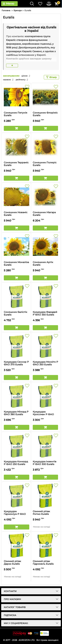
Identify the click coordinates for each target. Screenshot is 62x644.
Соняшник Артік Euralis (45, 265)
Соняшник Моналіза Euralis (17, 265)
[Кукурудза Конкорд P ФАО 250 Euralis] (17, 446)
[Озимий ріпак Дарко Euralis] (17, 546)
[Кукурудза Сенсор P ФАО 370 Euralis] (17, 346)
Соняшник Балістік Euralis (17, 315)
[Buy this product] (17, 128)
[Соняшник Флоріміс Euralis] (45, 97)
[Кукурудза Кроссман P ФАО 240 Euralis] (45, 396)
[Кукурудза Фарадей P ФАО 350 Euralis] (45, 296)
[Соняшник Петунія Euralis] (17, 97)
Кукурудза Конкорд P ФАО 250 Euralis (17, 464)
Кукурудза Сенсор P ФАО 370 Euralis (17, 365)
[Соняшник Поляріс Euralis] (45, 147)
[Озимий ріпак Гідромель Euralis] (45, 546)
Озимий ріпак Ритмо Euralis (45, 514)
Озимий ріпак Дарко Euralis (17, 564)
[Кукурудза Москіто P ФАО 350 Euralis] (45, 346)
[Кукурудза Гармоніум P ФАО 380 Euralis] (17, 496)
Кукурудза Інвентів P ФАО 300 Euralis (45, 464)
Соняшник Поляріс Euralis (45, 165)
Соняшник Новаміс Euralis (17, 215)
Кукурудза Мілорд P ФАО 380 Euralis (17, 415)
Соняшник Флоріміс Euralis (45, 116)
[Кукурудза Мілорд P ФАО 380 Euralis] (17, 396)
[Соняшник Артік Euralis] (45, 247)
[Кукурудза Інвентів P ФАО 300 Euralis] (45, 446)
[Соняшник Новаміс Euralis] (17, 197)
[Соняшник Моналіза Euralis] (17, 247)
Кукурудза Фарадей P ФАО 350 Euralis (45, 315)
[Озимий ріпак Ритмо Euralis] (45, 496)
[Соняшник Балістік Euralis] (17, 296)
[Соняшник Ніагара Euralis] (45, 197)
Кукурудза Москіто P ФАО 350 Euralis (45, 365)
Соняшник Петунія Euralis (17, 116)
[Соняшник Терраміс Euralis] (17, 147)
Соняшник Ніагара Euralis (45, 215)
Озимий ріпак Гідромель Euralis (45, 564)
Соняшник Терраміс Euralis (17, 165)
